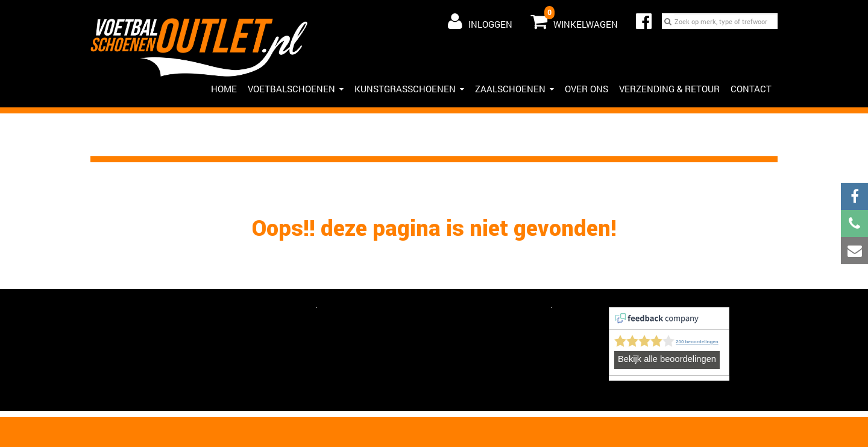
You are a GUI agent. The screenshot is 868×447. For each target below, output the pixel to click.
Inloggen (480, 21)
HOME (224, 89)
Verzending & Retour (669, 89)
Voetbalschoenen (296, 89)
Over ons (587, 89)
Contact (751, 89)
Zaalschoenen (514, 89)
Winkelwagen (574, 19)
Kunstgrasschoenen (409, 89)
